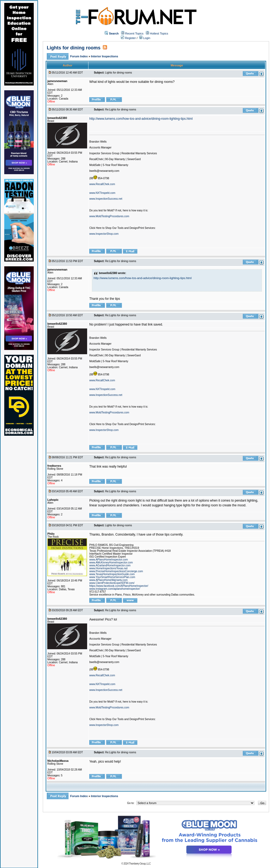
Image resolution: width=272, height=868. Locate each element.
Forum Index (79, 56)
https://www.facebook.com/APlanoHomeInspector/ (119, 586)
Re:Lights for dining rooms (121, 110)
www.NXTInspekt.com (102, 193)
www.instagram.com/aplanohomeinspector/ (115, 589)
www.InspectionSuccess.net (106, 199)
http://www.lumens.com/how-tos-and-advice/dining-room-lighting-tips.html (141, 119)
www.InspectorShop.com (104, 234)
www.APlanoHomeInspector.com (109, 560)
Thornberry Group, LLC (140, 864)
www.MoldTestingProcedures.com (109, 216)
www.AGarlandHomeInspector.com (110, 565)
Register (128, 38)
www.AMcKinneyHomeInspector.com (111, 563)
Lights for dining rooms (74, 48)
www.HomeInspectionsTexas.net (108, 568)
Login (145, 38)
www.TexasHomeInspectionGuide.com (112, 574)
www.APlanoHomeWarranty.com (108, 580)
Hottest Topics (159, 33)
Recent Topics (134, 33)
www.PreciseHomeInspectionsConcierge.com (116, 571)
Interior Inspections (105, 56)
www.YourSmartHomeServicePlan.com (112, 577)
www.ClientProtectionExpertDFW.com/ (112, 583)
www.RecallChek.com (102, 184)
